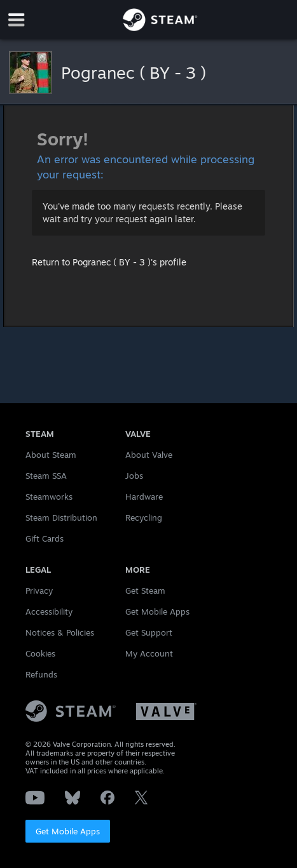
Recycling (144, 517)
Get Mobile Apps (68, 831)
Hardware (144, 497)
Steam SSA (46, 476)
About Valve (149, 455)
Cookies (40, 653)
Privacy (39, 591)
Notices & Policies (60, 632)
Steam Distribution (61, 517)
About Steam (51, 455)
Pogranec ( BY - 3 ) (134, 72)
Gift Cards (45, 538)
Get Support (149, 632)
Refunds (41, 674)
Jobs (134, 476)
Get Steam (145, 591)
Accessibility (49, 611)
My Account (149, 653)
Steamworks (49, 497)
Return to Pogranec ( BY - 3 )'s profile (109, 262)
